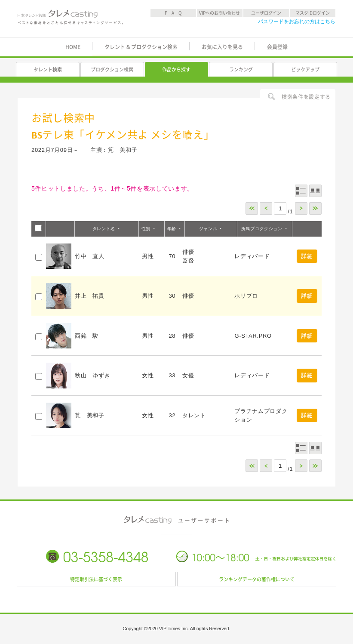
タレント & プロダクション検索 (141, 47)
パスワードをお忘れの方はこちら (297, 22)
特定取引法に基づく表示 (96, 579)
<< (252, 208)
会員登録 (277, 47)
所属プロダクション (262, 229)
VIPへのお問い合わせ (219, 13)
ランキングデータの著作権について (257, 579)
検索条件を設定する (306, 97)
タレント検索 (48, 69)
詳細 (307, 256)
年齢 (172, 229)
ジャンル (208, 229)
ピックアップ (305, 69)
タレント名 (104, 229)
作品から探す (176, 69)
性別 (146, 229)
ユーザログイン (266, 13)
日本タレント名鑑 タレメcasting (70, 19)
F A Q (173, 13)
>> (315, 208)
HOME (73, 47)
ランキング (241, 69)
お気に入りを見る (222, 47)
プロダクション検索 (112, 69)
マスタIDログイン (313, 13)
